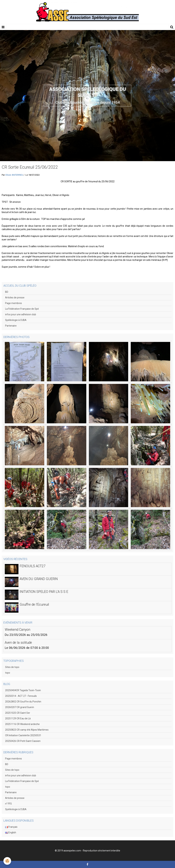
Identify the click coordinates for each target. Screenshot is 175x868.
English (11, 832)
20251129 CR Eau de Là (18, 718)
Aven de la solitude (18, 643)
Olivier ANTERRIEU (14, 175)
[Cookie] (7, 861)
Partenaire (11, 326)
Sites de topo (12, 667)
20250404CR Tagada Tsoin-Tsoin (23, 690)
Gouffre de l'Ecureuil (34, 605)
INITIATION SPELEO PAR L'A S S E (44, 592)
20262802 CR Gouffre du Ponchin (23, 702)
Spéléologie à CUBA (16, 320)
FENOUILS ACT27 (33, 566)
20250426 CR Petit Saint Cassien (23, 741)
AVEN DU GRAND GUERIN (39, 579)
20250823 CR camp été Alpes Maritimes (27, 730)
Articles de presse (15, 298)
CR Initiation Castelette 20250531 (23, 735)
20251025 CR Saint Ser (18, 713)
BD (7, 292)
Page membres (14, 303)
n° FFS (8, 804)
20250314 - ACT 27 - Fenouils (21, 696)
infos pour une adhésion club (21, 314)
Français (11, 827)
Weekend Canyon (18, 630)
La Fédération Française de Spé (22, 309)
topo (8, 673)
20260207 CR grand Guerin (20, 707)
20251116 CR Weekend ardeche (22, 724)
